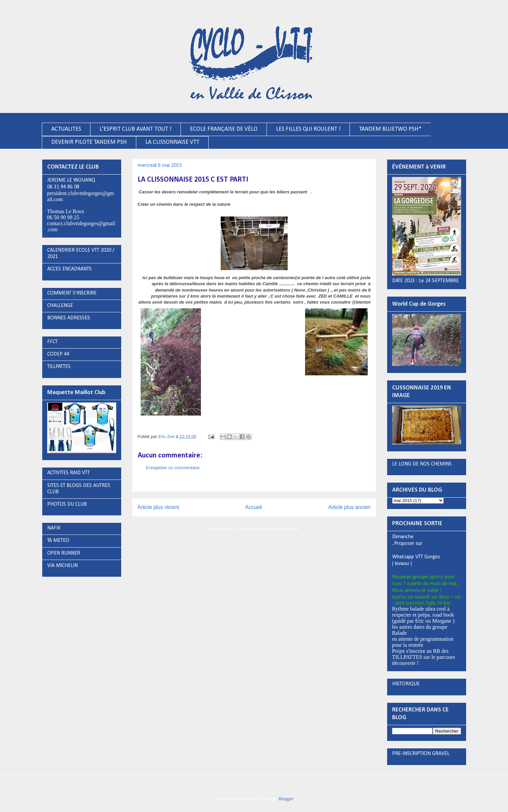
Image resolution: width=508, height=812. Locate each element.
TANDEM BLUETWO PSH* (390, 129)
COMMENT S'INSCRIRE (72, 293)
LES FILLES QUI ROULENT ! (308, 129)
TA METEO (58, 541)
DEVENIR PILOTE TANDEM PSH (89, 142)
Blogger (286, 799)
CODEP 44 (58, 354)
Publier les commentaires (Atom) (268, 529)
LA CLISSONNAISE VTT (172, 142)
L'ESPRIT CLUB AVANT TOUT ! (135, 129)
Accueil (253, 507)
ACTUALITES (66, 129)
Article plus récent (158, 507)
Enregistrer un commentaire (173, 468)
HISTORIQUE (406, 684)
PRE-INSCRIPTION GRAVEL (421, 754)
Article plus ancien (349, 507)
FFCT (52, 342)
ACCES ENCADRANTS (69, 269)
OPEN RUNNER (64, 553)
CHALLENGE (60, 306)
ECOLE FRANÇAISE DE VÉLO (224, 129)
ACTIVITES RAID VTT (68, 473)
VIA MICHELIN (62, 566)
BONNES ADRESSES (69, 318)
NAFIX (54, 528)
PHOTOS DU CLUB (67, 504)
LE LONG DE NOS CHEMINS (422, 464)
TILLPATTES (59, 367)
